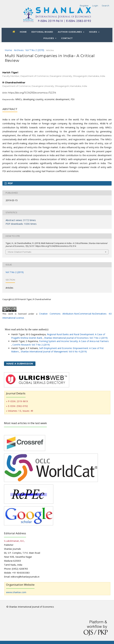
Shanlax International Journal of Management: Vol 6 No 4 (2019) (54, 351)
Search (105, 6)
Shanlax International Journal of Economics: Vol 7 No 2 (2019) (76, 338)
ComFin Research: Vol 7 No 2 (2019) (31, 345)
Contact (67, 38)
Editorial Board (42, 32)
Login (95, 6)
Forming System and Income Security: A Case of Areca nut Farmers (74, 341)
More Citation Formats (19, 252)
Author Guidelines (70, 32)
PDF (10, 183)
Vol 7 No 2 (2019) (35, 50)
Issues (93, 32)
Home (23, 32)
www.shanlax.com (16, 592)
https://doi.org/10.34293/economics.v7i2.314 (32, 93)
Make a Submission (20, 364)
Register (84, 6)
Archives (19, 50)
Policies (49, 38)
